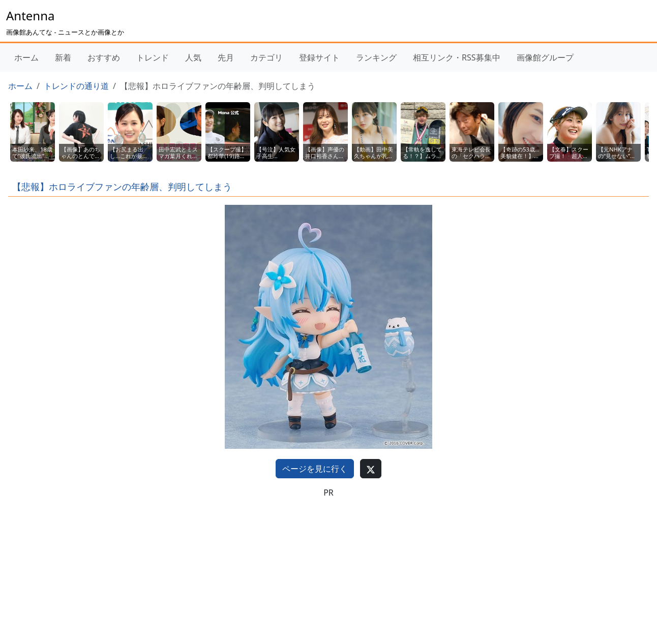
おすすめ (104, 57)
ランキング (376, 57)
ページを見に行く (315, 469)
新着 (63, 57)
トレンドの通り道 (76, 86)
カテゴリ (266, 57)
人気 (193, 57)
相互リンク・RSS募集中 (457, 57)
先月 (226, 57)
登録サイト (319, 57)
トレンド (153, 57)
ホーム (26, 57)
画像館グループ (545, 57)
